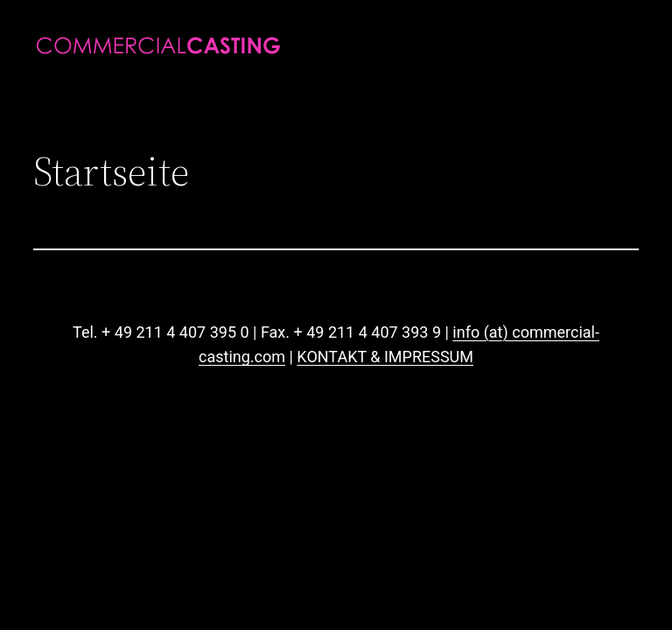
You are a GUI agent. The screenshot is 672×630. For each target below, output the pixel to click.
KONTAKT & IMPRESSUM (385, 357)
